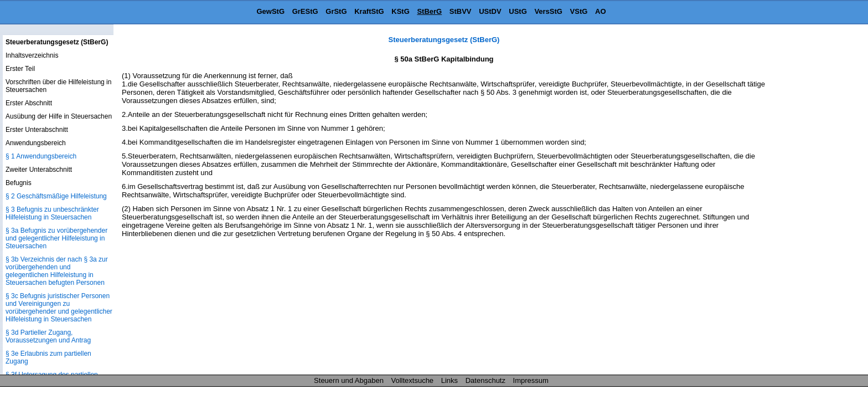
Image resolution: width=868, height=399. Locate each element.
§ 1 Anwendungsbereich (41, 156)
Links (449, 380)
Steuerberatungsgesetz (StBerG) (444, 40)
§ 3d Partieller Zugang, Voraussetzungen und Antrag (48, 336)
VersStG (548, 11)
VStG (579, 11)
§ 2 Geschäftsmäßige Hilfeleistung (56, 196)
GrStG (336, 11)
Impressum (531, 380)
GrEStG (305, 11)
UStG (518, 11)
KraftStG (369, 11)
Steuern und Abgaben (349, 380)
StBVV (461, 11)
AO (601, 11)
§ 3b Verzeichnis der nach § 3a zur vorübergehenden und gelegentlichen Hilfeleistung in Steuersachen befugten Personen (57, 271)
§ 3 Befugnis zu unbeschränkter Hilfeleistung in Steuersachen (52, 213)
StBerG (429, 11)
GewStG (270, 11)
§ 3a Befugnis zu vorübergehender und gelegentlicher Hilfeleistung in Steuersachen (56, 238)
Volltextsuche (413, 380)
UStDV (490, 11)
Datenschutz (485, 380)
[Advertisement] (813, 202)
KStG (401, 11)
